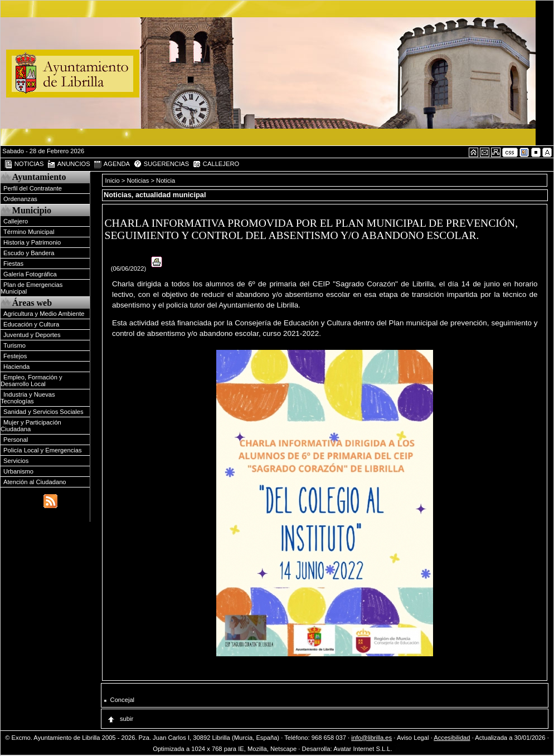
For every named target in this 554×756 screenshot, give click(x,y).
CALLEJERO (216, 164)
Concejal (123, 700)
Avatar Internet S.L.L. (367, 749)
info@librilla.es (371, 738)
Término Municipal (29, 232)
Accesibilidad (452, 738)
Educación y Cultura (31, 324)
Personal (16, 440)
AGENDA (111, 164)
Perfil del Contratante (33, 188)
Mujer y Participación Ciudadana (31, 426)
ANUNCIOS (69, 164)
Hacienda (16, 367)
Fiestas (13, 264)
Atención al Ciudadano (35, 482)
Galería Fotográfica (30, 274)
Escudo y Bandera (29, 253)
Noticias (138, 181)
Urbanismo (18, 471)
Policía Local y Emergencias (43, 450)
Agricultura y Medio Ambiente (44, 314)
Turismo (14, 345)
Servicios (16, 461)
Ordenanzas (20, 199)
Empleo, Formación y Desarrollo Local (31, 381)
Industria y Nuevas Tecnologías (28, 398)
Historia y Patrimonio (32, 242)
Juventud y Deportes (32, 335)
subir (120, 719)
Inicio (113, 181)
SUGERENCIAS (161, 164)
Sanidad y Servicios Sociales (43, 412)
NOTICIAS (24, 164)
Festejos (15, 356)
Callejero (16, 221)
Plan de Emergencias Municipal (31, 288)
